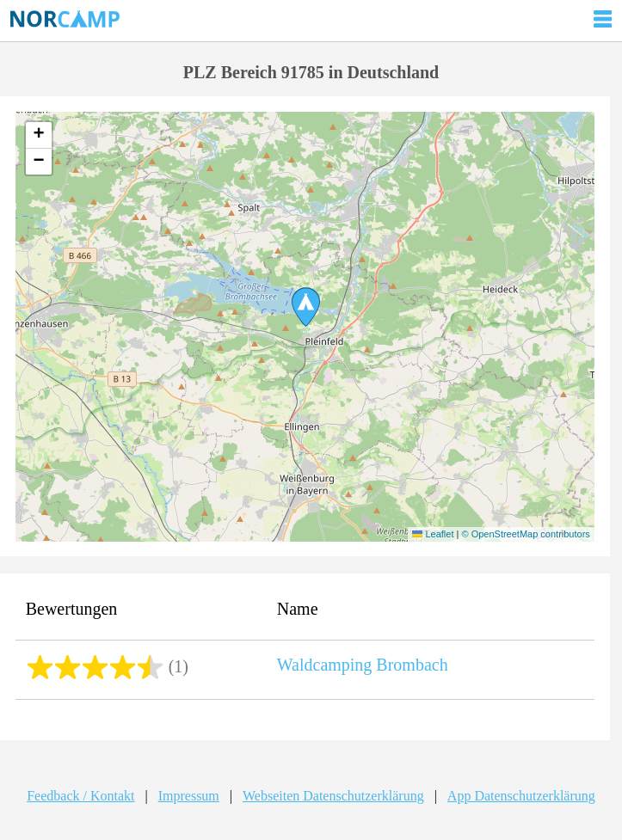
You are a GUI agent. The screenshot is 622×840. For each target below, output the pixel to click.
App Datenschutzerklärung (521, 796)
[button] (306, 307)
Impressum (189, 796)
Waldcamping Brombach (363, 665)
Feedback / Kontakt (80, 796)
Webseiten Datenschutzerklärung (333, 796)
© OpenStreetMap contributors (525, 534)
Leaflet (433, 534)
